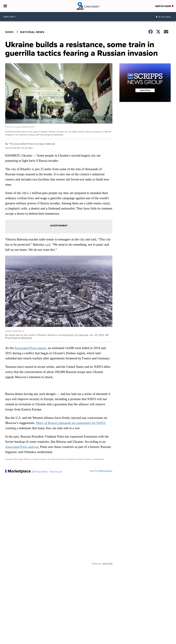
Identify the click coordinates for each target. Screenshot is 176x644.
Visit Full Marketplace (101, 471)
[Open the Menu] (5, 6)
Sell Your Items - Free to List (47, 472)
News (9, 32)
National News (32, 32)
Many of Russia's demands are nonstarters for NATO (70, 423)
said (48, 244)
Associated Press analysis (22, 447)
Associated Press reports (30, 348)
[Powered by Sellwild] (107, 564)
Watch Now (164, 6)
